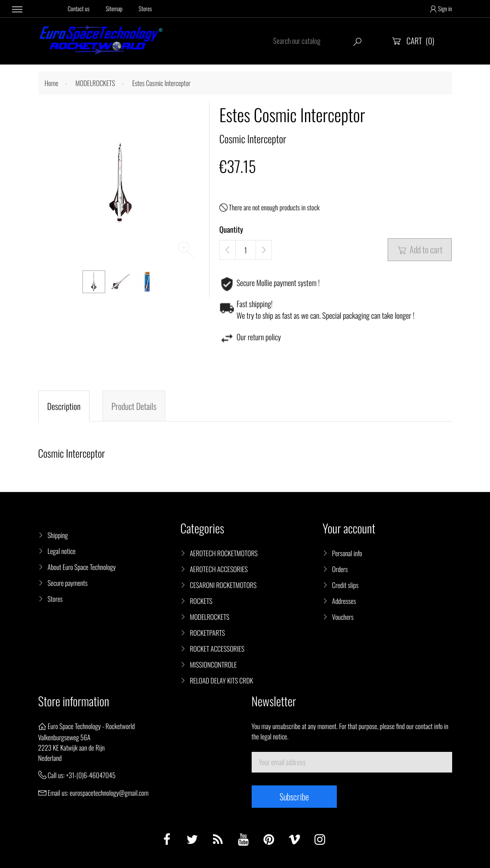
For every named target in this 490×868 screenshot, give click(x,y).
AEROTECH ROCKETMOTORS (224, 553)
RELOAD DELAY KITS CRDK (221, 680)
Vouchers (343, 617)
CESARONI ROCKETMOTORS (223, 585)
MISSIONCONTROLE (213, 665)
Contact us (79, 9)
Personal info (347, 553)
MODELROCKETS (210, 617)
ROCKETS (201, 601)
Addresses (344, 601)
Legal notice (62, 551)
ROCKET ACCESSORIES (217, 649)
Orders (340, 569)
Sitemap (114, 9)
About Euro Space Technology (82, 567)
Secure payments (68, 583)
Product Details (134, 406)
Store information (74, 701)
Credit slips (345, 585)
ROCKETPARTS (207, 633)
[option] (94, 282)
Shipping (58, 535)
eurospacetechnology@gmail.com (109, 793)
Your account (349, 528)
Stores (145, 9)
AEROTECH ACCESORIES (219, 569)
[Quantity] (246, 250)
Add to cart (420, 249)
